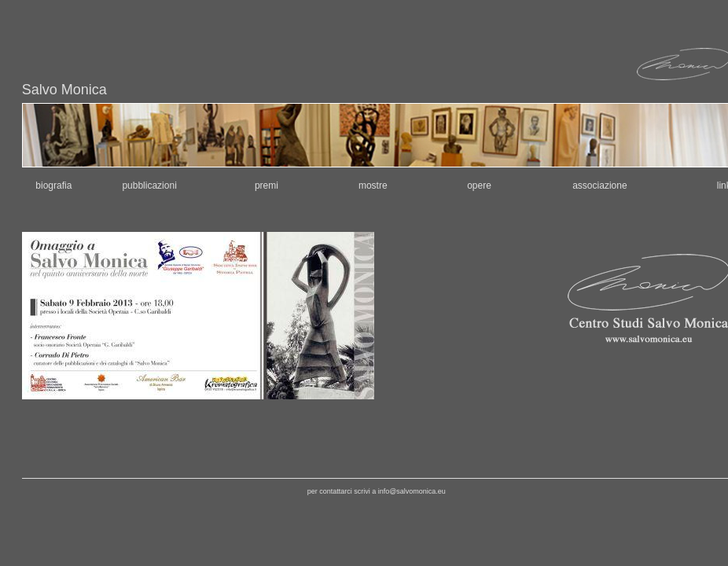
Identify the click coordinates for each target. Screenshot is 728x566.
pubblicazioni (149, 186)
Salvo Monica (64, 90)
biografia (53, 186)
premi (267, 186)
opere (479, 186)
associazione (599, 186)
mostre (373, 186)
